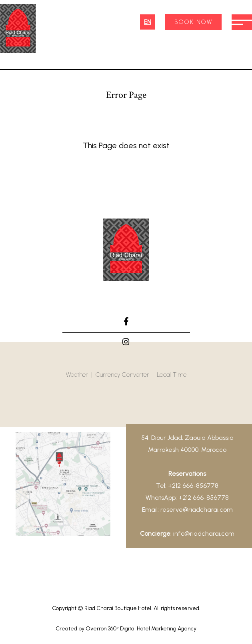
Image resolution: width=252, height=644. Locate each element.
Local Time (172, 375)
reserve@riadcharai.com (197, 510)
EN (148, 22)
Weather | (81, 375)
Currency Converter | (126, 375)
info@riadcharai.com (204, 534)
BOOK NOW (193, 22)
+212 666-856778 (193, 486)
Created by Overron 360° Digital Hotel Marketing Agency (126, 629)
